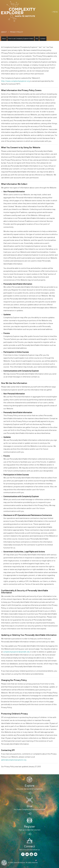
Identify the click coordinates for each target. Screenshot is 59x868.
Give (30, 806)
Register (29, 827)
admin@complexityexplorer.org (14, 760)
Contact (43, 39)
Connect (30, 846)
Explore (30, 786)
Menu (55, 12)
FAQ (37, 39)
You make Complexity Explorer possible (29, 809)
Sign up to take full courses (29, 830)
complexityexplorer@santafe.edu (16, 652)
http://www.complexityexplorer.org (15, 81)
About (4, 32)
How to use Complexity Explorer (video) (21, 39)
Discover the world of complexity (29, 789)
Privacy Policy (16, 32)
